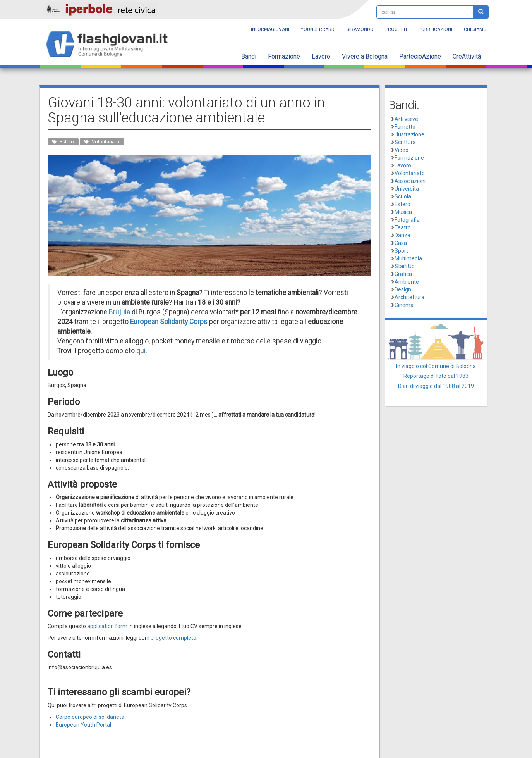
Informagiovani (270, 29)
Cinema (404, 305)
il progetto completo (172, 638)
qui (141, 351)
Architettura (409, 297)
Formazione (284, 56)
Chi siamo (475, 29)
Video (402, 150)
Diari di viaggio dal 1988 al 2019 (436, 386)
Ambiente (407, 282)
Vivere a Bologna (365, 56)
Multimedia (408, 258)
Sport (401, 251)
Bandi (249, 56)
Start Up (405, 266)
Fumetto (405, 127)
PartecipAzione (420, 56)
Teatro (403, 227)
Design (403, 289)
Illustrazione (409, 134)
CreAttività (467, 56)
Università (407, 189)
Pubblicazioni (435, 29)
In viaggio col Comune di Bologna (436, 366)
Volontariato (410, 173)
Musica (403, 212)
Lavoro (321, 56)
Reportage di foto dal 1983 (436, 376)
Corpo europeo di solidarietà (90, 717)
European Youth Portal (83, 725)
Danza (402, 235)
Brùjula (119, 312)
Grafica (403, 274)
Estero (402, 204)
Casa (401, 243)
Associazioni (410, 181)
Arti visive (406, 119)
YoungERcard (318, 29)
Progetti (396, 29)
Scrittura (405, 142)
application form (107, 626)
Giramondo (360, 29)
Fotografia (407, 220)
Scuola (403, 196)
